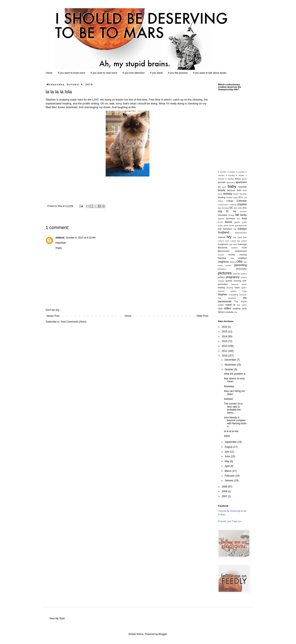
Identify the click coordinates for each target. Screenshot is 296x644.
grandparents (241, 225)
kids (245, 237)
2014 (225, 337)
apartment (241, 182)
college (230, 201)
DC (231, 208)
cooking (233, 205)
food (244, 219)
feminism (231, 219)
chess (220, 201)
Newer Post (53, 316)
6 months (230, 175)
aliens (244, 179)
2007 (225, 496)
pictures (225, 273)
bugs (236, 197)
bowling (222, 197)
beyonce (231, 190)
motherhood (241, 251)
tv (234, 305)
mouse (221, 255)
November (231, 365)
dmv (245, 208)
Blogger (163, 634)
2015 (225, 332)
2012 (225, 346)
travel (228, 305)
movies (232, 255)
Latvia (233, 241)
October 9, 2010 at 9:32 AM (80, 238)
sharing (230, 288)
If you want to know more (71, 73)
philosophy (241, 269)
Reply (59, 248)
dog (220, 211)
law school (242, 241)
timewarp (229, 386)
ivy (229, 237)
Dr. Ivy (231, 211)
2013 (225, 341)
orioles (228, 265)
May (227, 461)
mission (234, 248)
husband (224, 232)
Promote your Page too (230, 521)
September (231, 442)
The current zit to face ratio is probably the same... (233, 408)
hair (220, 229)
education (223, 215)
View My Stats (57, 618)
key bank (238, 237)
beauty (222, 190)
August (229, 447)
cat (245, 197)
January (229, 480)
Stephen (223, 295)
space (244, 288)
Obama (233, 262)
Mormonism (224, 251)
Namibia (222, 258)
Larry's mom (224, 241)
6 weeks (240, 175)
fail (237, 215)
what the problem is (235, 374)
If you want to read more (104, 73)
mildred (60, 238)
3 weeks (231, 172)
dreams (243, 211)
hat (235, 229)
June (228, 456)
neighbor (242, 258)
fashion (221, 219)
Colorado (242, 201)
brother (229, 197)
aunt (224, 187)
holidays (242, 229)
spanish (221, 291)
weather (237, 309)
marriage (242, 244)
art (219, 187)
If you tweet (156, 73)
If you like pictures (178, 73)
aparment (231, 182)
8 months (230, 179)
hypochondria (241, 233)
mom (244, 248)
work (244, 309)
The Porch (240, 302)
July (227, 452)
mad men (233, 244)
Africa (238, 179)
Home (49, 73)
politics (221, 277)
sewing (221, 288)
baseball (243, 187)
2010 (225, 356)
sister (237, 288)
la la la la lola (231, 431)
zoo (235, 312)
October (229, 369)
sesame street (239, 284)
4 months (240, 172)
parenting (240, 265)
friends (229, 222)
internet (222, 237)
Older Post (202, 316)
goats (220, 225)
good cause (229, 225)
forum (220, 222)
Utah (220, 309)
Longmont (223, 244)
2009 (225, 487)
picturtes (237, 274)
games (237, 222)
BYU (241, 197)
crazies (242, 204)
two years (242, 305)
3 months (222, 172)
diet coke (238, 208)
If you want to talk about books (210, 73)
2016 (225, 327)
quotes (229, 281)
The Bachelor (227, 298)
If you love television (134, 73)
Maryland (222, 248)
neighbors (223, 262)
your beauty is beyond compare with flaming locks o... (235, 422)
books (236, 194)
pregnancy (233, 277)
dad (220, 208)
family (243, 215)
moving (243, 255)
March (228, 471)
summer (243, 295)
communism (223, 205)
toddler (221, 305)
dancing (225, 208)
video (228, 308)
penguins (222, 269)
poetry (244, 274)
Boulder (243, 194)
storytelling (233, 295)
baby (232, 186)
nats (232, 258)
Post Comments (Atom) (73, 322)
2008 (225, 491)
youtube (229, 312)
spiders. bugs (238, 291)
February (230, 476)
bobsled (228, 399)
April (227, 466)
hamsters (228, 229)
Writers (221, 312)
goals (244, 222)
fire (239, 219)
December (231, 360)
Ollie (240, 262)
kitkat (227, 436)
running (237, 281)
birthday (228, 194)
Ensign (231, 215)
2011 (225, 351)
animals (222, 182)
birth (239, 190)
